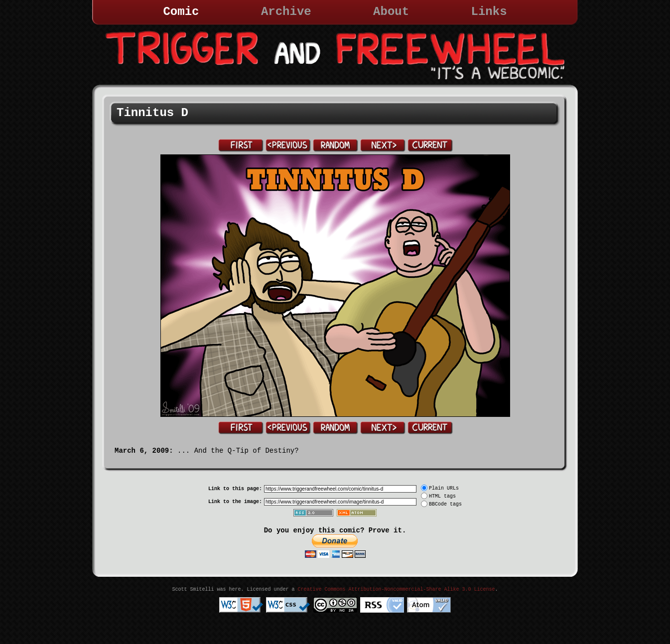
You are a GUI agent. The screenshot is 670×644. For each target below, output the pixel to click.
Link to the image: (235, 502)
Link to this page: (235, 489)
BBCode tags (445, 504)
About (391, 12)
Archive (286, 12)
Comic (181, 12)
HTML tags (442, 496)
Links (489, 12)
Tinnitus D (152, 113)
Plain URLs (444, 488)
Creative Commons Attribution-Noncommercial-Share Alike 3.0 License (396, 589)
